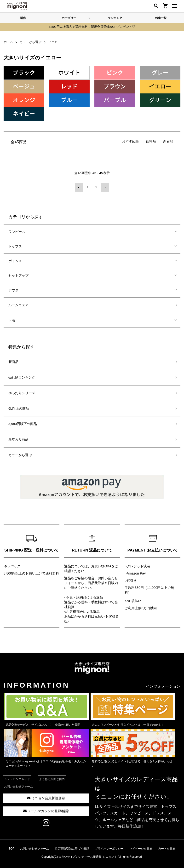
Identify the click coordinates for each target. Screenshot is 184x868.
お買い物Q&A (101, 565)
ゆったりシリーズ (22, 392)
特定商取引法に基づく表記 (72, 847)
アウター (15, 289)
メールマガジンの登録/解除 (46, 810)
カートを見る (167, 847)
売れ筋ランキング (22, 376)
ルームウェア (18, 304)
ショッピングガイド (17, 778)
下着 (12, 319)
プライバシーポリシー (109, 847)
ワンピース (17, 230)
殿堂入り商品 (18, 438)
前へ (79, 187)
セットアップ (18, 274)
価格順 (151, 141)
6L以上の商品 (19, 407)
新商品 (13, 361)
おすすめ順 (130, 141)
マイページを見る (141, 847)
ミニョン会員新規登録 (46, 797)
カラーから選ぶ (20, 454)
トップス (15, 245)
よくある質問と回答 (52, 778)
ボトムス (15, 260)
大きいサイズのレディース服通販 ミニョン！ (88, 856)
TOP (11, 847)
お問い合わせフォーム (18, 785)
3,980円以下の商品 (23, 423)
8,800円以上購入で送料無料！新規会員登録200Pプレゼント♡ (92, 27)
